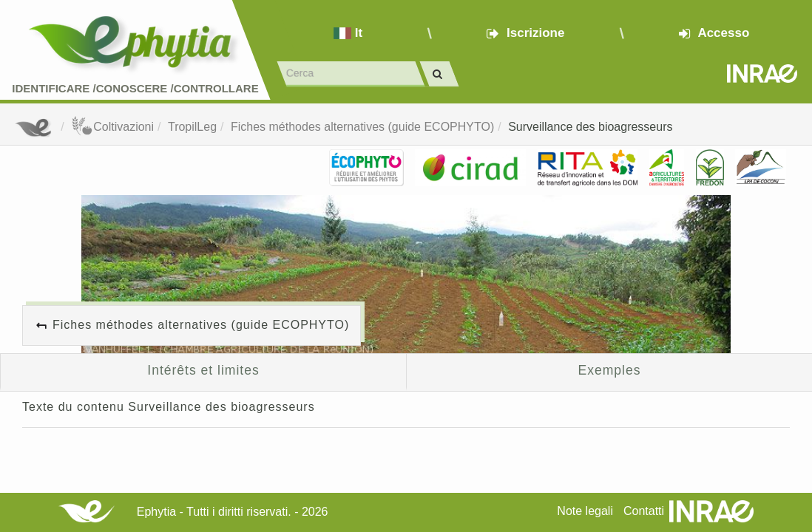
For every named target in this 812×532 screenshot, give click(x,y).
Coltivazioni (112, 127)
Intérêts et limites (203, 370)
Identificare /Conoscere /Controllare (135, 88)
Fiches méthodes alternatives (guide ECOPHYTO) (362, 127)
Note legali (585, 511)
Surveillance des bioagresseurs (590, 127)
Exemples (610, 370)
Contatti (644, 511)
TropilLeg (192, 127)
